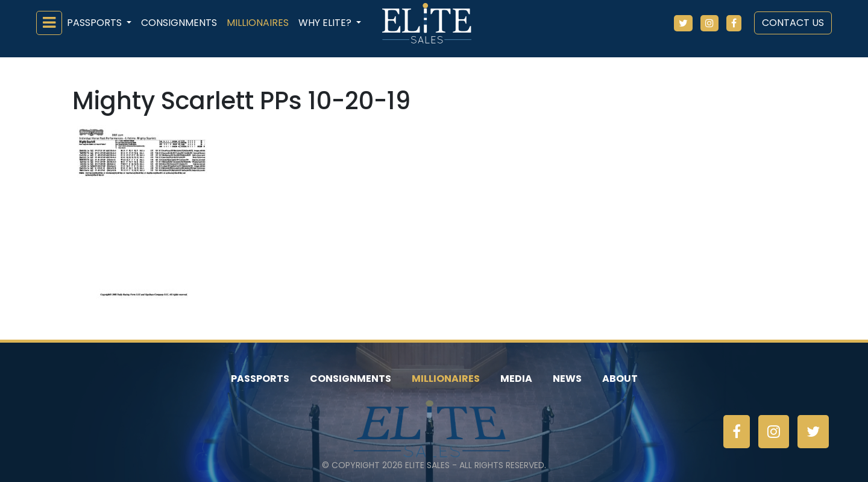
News (567, 379)
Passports (260, 379)
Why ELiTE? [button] (326, 23)
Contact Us (793, 23)
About (620, 379)
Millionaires (258, 23)
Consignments (179, 23)
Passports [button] (96, 23)
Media (516, 379)
